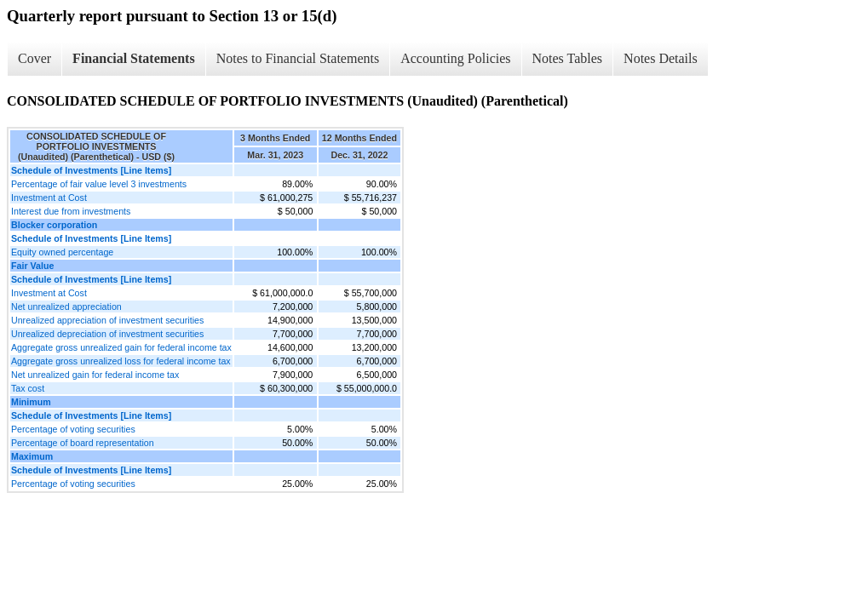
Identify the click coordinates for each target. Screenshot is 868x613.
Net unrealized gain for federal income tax (95, 375)
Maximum (32, 456)
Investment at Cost (49, 198)
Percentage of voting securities (73, 429)
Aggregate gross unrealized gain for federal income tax (121, 347)
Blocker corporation (54, 225)
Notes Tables (568, 58)
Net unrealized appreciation (66, 306)
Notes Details (661, 58)
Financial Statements (134, 58)
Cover (34, 58)
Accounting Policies (455, 58)
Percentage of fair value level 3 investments (99, 184)
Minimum (31, 402)
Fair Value (32, 266)
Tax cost (28, 388)
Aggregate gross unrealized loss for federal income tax (121, 361)
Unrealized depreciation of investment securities (107, 334)
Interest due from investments (71, 211)
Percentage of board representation (83, 443)
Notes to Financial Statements (298, 58)
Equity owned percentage (62, 252)
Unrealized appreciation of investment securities (107, 320)
